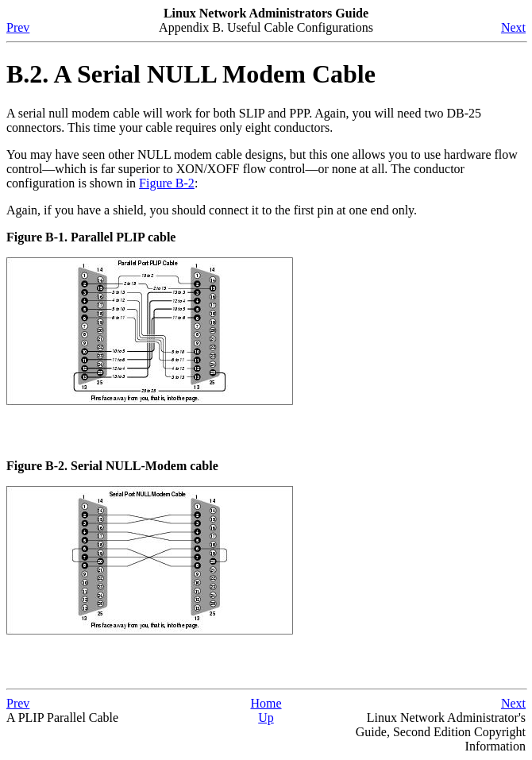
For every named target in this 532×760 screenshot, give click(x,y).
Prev (18, 27)
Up (266, 718)
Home (266, 703)
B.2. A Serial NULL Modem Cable (191, 74)
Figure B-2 (167, 183)
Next (513, 27)
